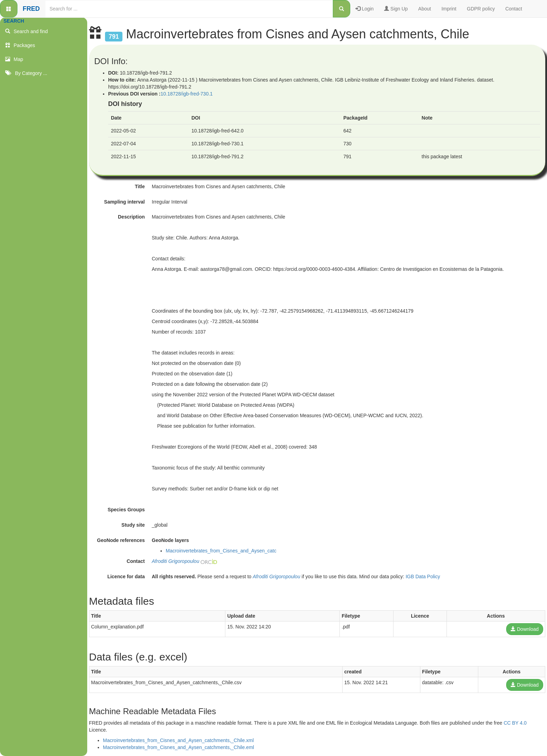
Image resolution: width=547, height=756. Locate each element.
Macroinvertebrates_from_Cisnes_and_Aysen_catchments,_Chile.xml (178, 740)
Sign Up (396, 9)
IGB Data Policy (423, 576)
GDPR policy (481, 9)
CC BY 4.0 (515, 723)
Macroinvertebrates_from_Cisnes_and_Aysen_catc (221, 551)
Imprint (449, 9)
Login (365, 9)
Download (525, 629)
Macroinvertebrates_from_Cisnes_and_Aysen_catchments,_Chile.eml (178, 747)
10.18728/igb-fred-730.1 (186, 94)
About (425, 9)
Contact (514, 9)
